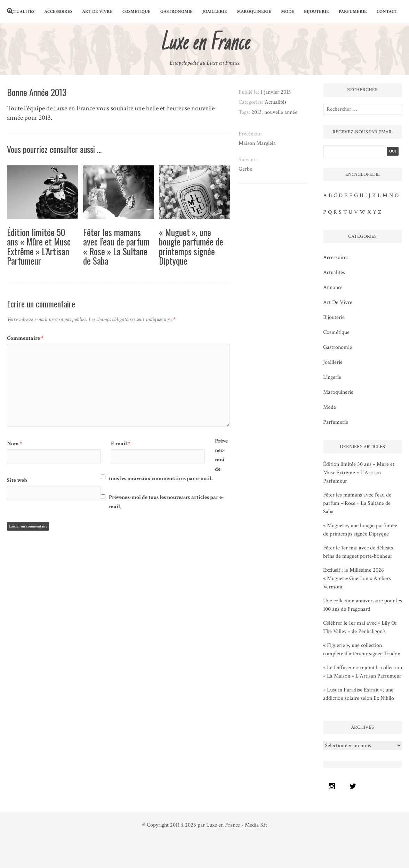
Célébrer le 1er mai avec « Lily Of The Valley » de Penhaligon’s (360, 627)
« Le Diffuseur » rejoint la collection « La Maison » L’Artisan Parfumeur (363, 672)
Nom (15, 444)
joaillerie (215, 12)
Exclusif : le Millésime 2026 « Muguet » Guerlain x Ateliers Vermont (357, 578)
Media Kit (256, 825)
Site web (17, 480)
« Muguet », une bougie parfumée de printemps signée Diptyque (191, 247)
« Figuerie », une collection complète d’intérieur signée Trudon (362, 650)
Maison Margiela (257, 143)
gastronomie (177, 12)
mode (288, 12)
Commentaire (25, 338)
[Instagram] (334, 786)
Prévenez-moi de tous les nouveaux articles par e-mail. (166, 502)
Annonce (333, 287)
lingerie (332, 377)
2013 (256, 112)
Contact (387, 12)
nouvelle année (281, 112)
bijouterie (316, 12)
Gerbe (245, 169)
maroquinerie (254, 12)
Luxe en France (223, 825)
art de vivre (97, 12)
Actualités (21, 12)
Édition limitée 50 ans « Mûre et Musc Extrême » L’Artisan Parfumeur (39, 247)
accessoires (58, 12)
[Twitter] (354, 786)
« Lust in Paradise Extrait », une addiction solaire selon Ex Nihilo (359, 694)
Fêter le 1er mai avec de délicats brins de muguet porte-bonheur (358, 552)
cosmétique (137, 12)
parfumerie (353, 12)
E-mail (121, 444)
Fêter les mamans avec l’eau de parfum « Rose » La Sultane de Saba (116, 247)
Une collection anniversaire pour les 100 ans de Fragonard (363, 605)
